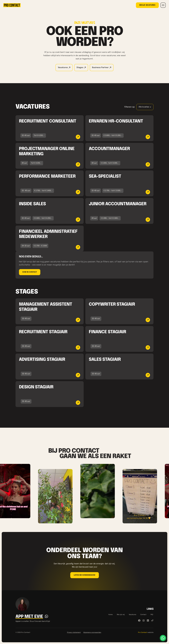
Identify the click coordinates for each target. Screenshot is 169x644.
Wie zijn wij (121, 615)
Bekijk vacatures (147, 5)
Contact (143, 615)
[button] (163, 5)
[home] (12, 5)
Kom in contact (30, 272)
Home (111, 615)
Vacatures (133, 615)
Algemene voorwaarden (92, 632)
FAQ (152, 615)
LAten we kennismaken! (85, 575)
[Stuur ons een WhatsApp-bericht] (163, 638)
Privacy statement (74, 632)
